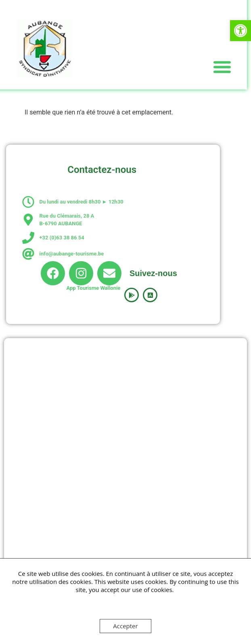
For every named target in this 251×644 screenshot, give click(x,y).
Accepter (125, 626)
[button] (241, 31)
